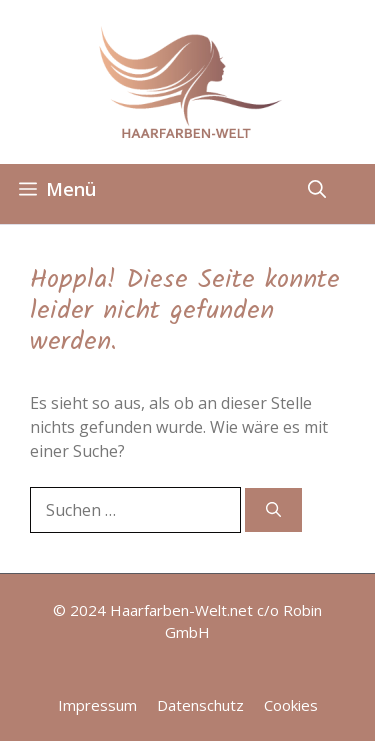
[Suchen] (273, 510)
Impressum (97, 705)
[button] (317, 189)
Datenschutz (200, 705)
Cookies (291, 705)
